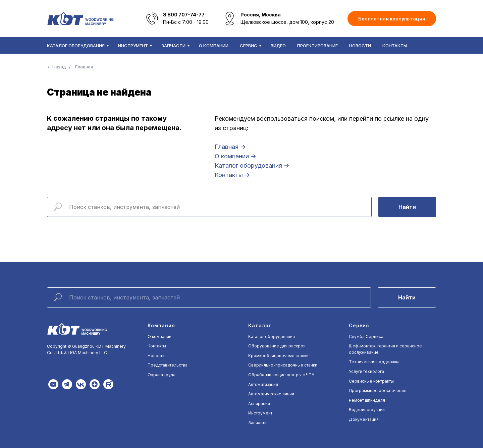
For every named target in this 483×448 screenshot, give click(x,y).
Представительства (168, 365)
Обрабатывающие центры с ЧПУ (281, 375)
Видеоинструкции (367, 410)
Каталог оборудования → (252, 165)
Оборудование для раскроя (277, 346)
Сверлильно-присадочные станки (283, 365)
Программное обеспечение (378, 390)
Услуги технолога (366, 371)
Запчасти (173, 46)
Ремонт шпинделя (367, 400)
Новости (360, 46)
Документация (364, 419)
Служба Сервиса (366, 337)
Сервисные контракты (371, 381)
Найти (407, 207)
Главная (84, 67)
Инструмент (133, 46)
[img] (53, 384)
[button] (392, 19)
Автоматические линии (271, 394)
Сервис (249, 46)
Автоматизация (263, 384)
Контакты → (232, 175)
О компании (214, 46)
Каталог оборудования (76, 46)
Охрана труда (162, 375)
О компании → (235, 156)
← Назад (56, 67)
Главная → (230, 147)
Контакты (395, 46)
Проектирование (317, 46)
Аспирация (259, 404)
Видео (278, 46)
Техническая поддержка (374, 362)
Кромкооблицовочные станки (278, 356)
